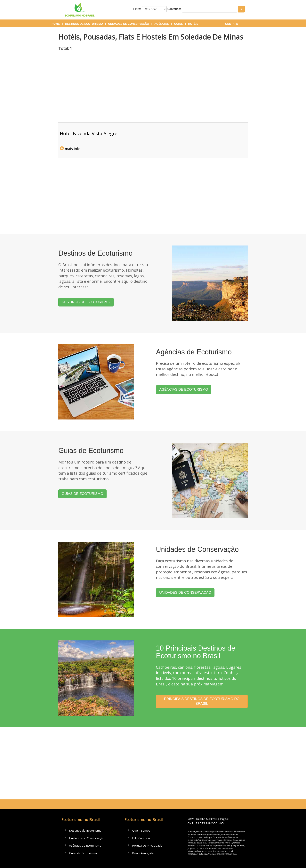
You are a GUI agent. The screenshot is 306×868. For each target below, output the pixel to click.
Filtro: (137, 9)
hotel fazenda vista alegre (89, 133)
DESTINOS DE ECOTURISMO (86, 302)
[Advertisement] (153, 89)
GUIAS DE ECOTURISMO (82, 494)
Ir (241, 9)
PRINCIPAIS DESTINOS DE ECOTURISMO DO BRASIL (202, 701)
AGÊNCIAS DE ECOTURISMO (184, 389)
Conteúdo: (174, 9)
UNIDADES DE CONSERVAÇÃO (185, 593)
